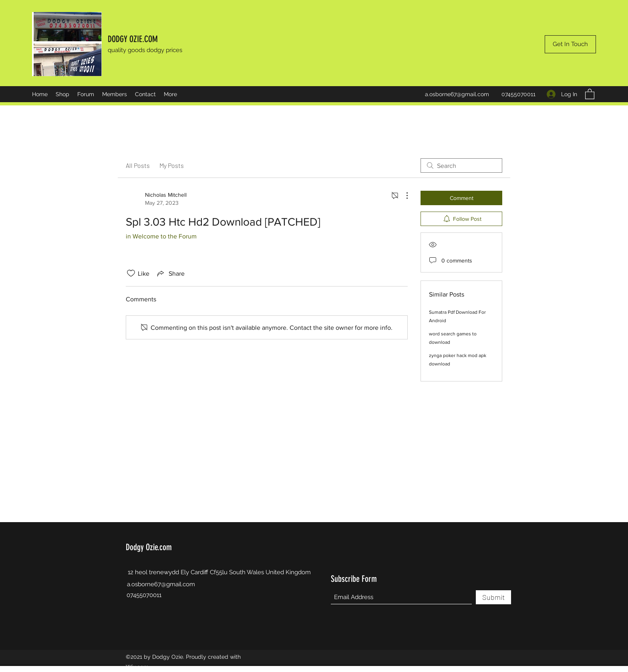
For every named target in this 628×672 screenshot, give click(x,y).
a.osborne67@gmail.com (457, 94)
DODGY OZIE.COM (133, 39)
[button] (590, 94)
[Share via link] (170, 273)
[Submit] (493, 597)
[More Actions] (403, 196)
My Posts (172, 165)
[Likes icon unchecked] (131, 273)
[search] (461, 165)
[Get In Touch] (570, 44)
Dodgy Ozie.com (149, 547)
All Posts (138, 165)
